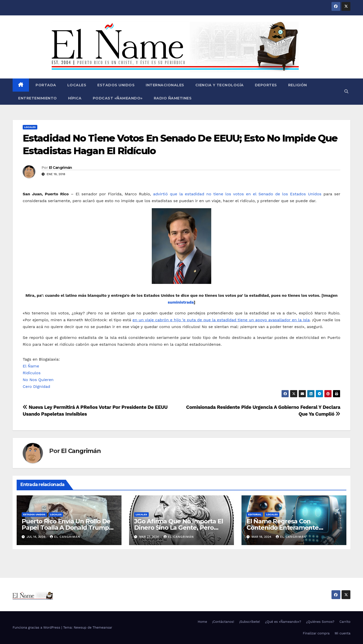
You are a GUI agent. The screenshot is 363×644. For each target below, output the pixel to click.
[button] (346, 91)
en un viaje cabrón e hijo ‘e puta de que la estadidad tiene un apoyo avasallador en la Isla (221, 320)
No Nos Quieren (38, 380)
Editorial (255, 514)
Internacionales (165, 85)
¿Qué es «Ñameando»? (283, 622)
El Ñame (31, 366)
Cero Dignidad (36, 386)
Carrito (345, 622)
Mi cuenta (342, 633)
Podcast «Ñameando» (118, 98)
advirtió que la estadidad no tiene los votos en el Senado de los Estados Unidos (237, 194)
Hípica (75, 98)
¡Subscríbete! (250, 622)
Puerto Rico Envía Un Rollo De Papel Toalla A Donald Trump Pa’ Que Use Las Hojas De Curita (69, 528)
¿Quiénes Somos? (320, 622)
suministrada (181, 302)
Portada (45, 85)
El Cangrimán (60, 168)
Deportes (266, 85)
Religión (298, 85)
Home (202, 622)
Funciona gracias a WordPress (37, 627)
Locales (77, 85)
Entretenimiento (38, 98)
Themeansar (102, 627)
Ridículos (32, 373)
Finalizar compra (316, 633)
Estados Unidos (116, 85)
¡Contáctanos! (223, 622)
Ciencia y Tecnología (220, 85)
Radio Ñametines (173, 98)
